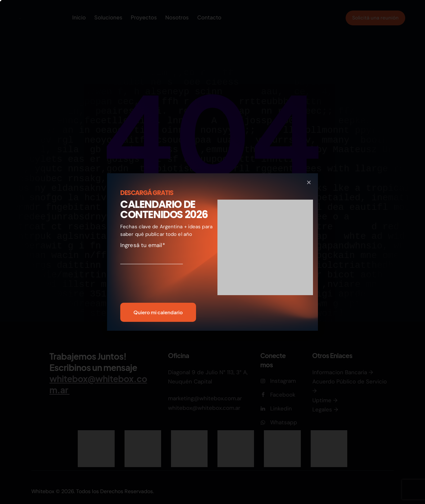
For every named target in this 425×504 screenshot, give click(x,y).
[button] (309, 182)
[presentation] (159, 286)
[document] (212, 252)
